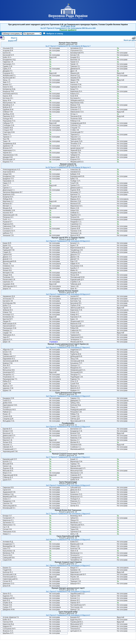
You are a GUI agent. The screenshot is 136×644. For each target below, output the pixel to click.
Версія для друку (130, 40)
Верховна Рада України (68, 16)
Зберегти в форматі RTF (9, 39)
